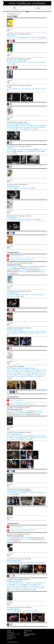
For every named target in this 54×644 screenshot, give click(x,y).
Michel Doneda (11, 89)
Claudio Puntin (11, 295)
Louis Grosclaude (19, 585)
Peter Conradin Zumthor (32, 493)
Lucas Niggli (38, 37)
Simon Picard (13, 372)
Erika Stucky (10, 150)
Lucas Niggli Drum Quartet (14, 491)
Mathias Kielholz (28, 37)
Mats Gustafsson (22, 370)
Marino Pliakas (21, 188)
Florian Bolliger (42, 588)
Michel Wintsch (31, 89)
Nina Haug (21, 588)
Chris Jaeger (19, 331)
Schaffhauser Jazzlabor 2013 (15, 581)
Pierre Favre (21, 129)
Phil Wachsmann (35, 375)
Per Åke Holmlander (22, 375)
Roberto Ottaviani (11, 126)
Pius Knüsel (10, 268)
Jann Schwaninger (31, 588)
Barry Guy (9, 370)
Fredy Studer (42, 333)
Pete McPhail (33, 370)
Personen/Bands (11, 14)
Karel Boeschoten (11, 127)
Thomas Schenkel (38, 62)
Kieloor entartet (11, 36)
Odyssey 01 (10, 148)
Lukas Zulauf (13, 590)
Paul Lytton (36, 377)
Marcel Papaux (20, 333)
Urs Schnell (24, 414)
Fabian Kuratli (28, 331)
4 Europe (9, 87)
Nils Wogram (10, 219)
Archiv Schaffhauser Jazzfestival (27, 3)
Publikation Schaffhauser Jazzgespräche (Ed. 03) (22, 404)
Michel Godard (37, 126)
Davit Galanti (22, 590)
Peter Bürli (30, 267)
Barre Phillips (27, 377)
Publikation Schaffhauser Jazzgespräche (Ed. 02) (22, 259)
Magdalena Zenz (26, 437)
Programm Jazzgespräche (16, 256)
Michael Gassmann (12, 62)
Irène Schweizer (18, 377)
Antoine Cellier (40, 586)
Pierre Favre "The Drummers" (15, 330)
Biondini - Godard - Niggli (14, 561)
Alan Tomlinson (11, 375)
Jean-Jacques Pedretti (40, 436)
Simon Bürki (13, 588)
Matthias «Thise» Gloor (13, 37)
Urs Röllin (44, 270)
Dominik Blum (10, 188)
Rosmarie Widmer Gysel (33, 268)
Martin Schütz (21, 89)
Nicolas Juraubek (30, 586)
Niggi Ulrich (24, 272)
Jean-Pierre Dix (11, 583)
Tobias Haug (30, 585)
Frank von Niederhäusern (13, 267)
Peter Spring (10, 541)
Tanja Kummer (27, 539)
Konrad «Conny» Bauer (24, 126)
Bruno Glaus (25, 411)
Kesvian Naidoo (11, 493)
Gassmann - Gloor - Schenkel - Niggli (17, 61)
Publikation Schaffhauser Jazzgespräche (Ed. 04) (22, 530)
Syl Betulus (38, 151)
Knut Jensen (18, 439)
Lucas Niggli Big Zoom (13, 293)
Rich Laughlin (33, 372)
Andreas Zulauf (19, 586)
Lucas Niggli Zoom (12, 218)
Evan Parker (42, 370)
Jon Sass (16, 437)
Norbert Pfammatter (31, 333)
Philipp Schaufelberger (35, 127)
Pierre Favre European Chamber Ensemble (18, 124)
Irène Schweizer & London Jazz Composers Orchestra (21, 368)
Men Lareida (10, 153)
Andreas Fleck (24, 538)
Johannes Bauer (38, 373)
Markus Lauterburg (39, 331)
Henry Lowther (43, 372)
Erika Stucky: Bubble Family (15, 434)
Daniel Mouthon (11, 411)
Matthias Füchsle (23, 583)
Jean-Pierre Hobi (39, 413)
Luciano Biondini (26, 562)
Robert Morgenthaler (22, 150)
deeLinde (9, 439)
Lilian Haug (31, 590)
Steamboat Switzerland (13, 186)
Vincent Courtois (23, 127)
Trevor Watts (23, 372)
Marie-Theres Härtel (38, 437)
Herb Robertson (13, 373)
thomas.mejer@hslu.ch (12, 642)
